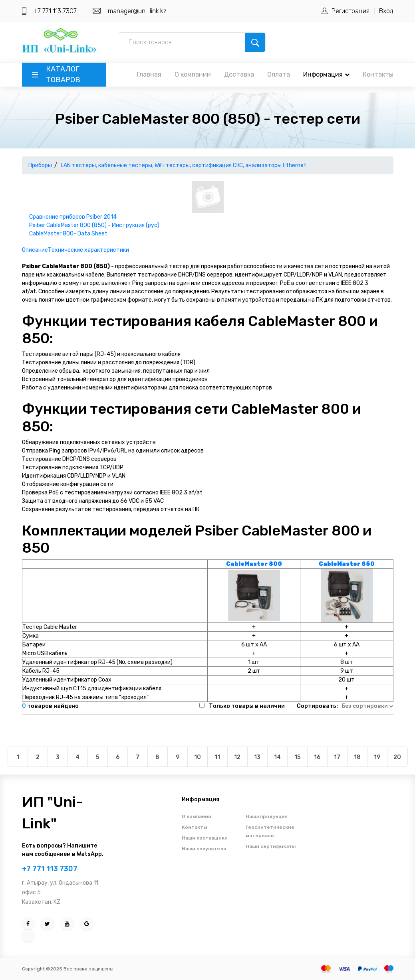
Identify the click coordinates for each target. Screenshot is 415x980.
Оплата (279, 74)
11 (217, 757)
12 (237, 757)
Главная (149, 74)
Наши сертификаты (271, 846)
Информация (326, 74)
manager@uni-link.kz (137, 11)
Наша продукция (267, 816)
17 (337, 757)
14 (277, 757)
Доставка (239, 74)
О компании (193, 74)
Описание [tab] (35, 250)
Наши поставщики (205, 838)
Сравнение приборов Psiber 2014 (73, 217)
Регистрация (350, 11)
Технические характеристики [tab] (88, 250)
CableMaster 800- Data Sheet (68, 234)
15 (297, 757)
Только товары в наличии (247, 706)
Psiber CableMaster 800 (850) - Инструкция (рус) (94, 225)
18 (357, 757)
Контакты (378, 74)
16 (317, 757)
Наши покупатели (204, 849)
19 (377, 757)
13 (257, 757)
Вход (386, 11)
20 (397, 757)
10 (198, 757)
